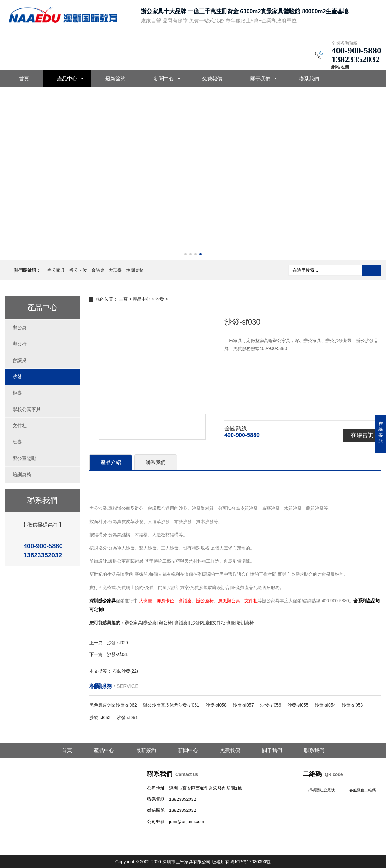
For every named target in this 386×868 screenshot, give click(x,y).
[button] (185, 254)
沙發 (17, 377)
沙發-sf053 (352, 705)
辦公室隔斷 (24, 458)
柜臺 (17, 393)
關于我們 (260, 79)
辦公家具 (56, 270)
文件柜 (20, 426)
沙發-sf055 (298, 705)
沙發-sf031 (118, 654)
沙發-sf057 (243, 705)
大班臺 (115, 270)
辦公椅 (20, 344)
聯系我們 (309, 79)
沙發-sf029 (118, 643)
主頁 (123, 299)
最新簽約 (115, 79)
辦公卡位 (78, 270)
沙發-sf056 (271, 705)
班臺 (17, 442)
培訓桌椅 (135, 270)
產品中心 (67, 79)
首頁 (24, 79)
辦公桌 (20, 328)
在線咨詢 (362, 435)
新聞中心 (164, 79)
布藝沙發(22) (125, 671)
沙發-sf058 (216, 705)
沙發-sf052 (100, 718)
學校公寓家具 (27, 409)
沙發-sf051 (127, 718)
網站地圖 (340, 67)
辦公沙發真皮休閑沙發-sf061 (171, 705)
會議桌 (98, 270)
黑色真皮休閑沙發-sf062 (113, 705)
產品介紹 (111, 462)
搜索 (372, 270)
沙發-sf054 (325, 705)
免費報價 (212, 79)
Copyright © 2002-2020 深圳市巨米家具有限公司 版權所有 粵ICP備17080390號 (193, 862)
